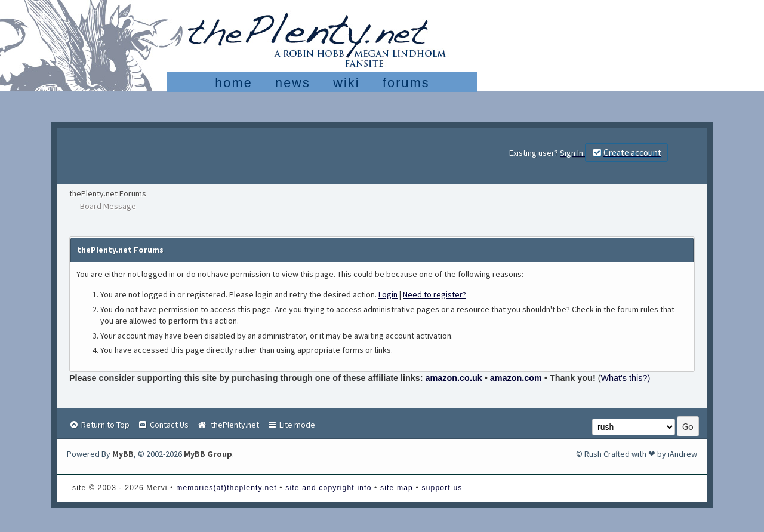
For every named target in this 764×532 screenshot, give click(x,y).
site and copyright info (328, 488)
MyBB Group (208, 454)
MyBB (123, 454)
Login (388, 294)
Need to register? (435, 294)
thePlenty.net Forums (108, 193)
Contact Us (163, 425)
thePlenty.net (228, 425)
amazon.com (516, 378)
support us (442, 488)
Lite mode (291, 425)
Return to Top (99, 425)
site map (397, 488)
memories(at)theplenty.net (227, 488)
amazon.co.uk (454, 378)
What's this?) (626, 378)
